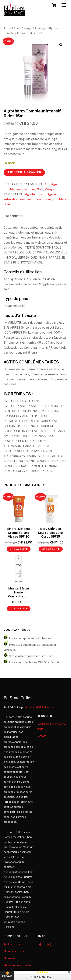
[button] (61, 45)
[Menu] (64, 5)
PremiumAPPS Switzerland (41, 708)
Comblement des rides (20, 189)
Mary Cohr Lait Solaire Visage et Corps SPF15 (51, 533)
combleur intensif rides (35, 199)
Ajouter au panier (24, 172)
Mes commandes (14, 951)
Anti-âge (40, 28)
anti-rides (10, 199)
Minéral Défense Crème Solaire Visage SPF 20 (19, 533)
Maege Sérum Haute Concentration (19, 592)
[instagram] (49, 944)
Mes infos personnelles (18, 965)
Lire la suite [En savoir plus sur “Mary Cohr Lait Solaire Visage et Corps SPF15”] (51, 549)
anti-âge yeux (50, 194)
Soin (18, 28)
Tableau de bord (13, 944)
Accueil (8, 28)
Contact (41, 736)
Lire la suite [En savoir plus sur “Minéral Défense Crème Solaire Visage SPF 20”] (19, 549)
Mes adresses (12, 958)
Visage (28, 28)
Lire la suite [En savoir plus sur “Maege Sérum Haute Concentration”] (19, 609)
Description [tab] (16, 216)
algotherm (32, 194)
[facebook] (40, 944)
